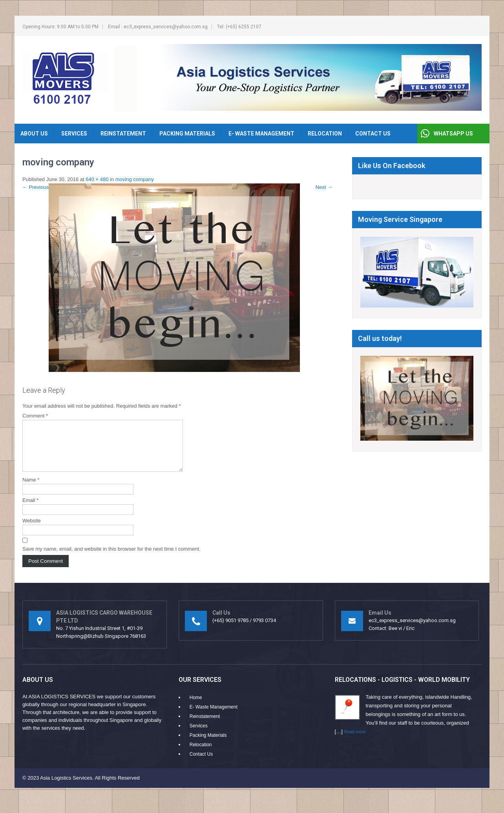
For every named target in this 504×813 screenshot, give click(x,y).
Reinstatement (123, 134)
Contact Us (373, 134)
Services (74, 134)
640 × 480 (97, 179)
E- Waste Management (261, 134)
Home (196, 707)
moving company (135, 179)
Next (324, 187)
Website (32, 530)
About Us (34, 134)
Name (31, 489)
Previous (36, 187)
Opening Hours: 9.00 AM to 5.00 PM (60, 27)
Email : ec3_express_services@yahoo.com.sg (158, 27)
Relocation (325, 134)
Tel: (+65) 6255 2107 (239, 27)
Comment (35, 416)
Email (30, 510)
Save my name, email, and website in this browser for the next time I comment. (111, 558)
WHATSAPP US (453, 134)
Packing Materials (187, 134)
